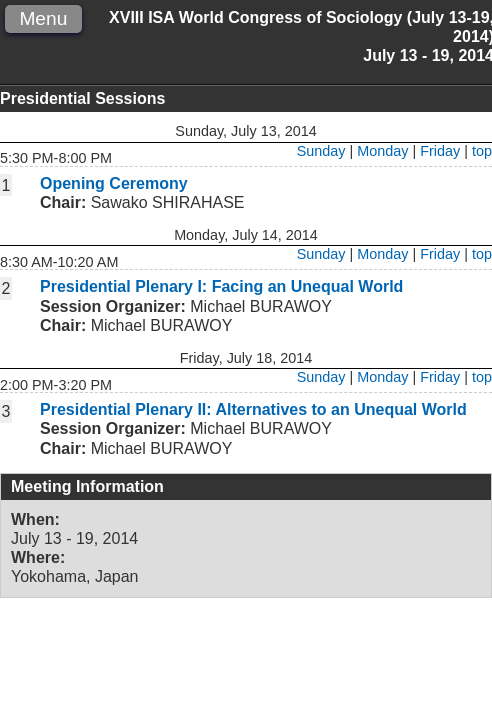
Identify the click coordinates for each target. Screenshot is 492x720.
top (482, 151)
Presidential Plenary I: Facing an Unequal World (221, 286)
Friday (440, 151)
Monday (382, 151)
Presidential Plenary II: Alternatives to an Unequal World (253, 409)
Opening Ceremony (114, 183)
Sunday (321, 151)
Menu (43, 18)
